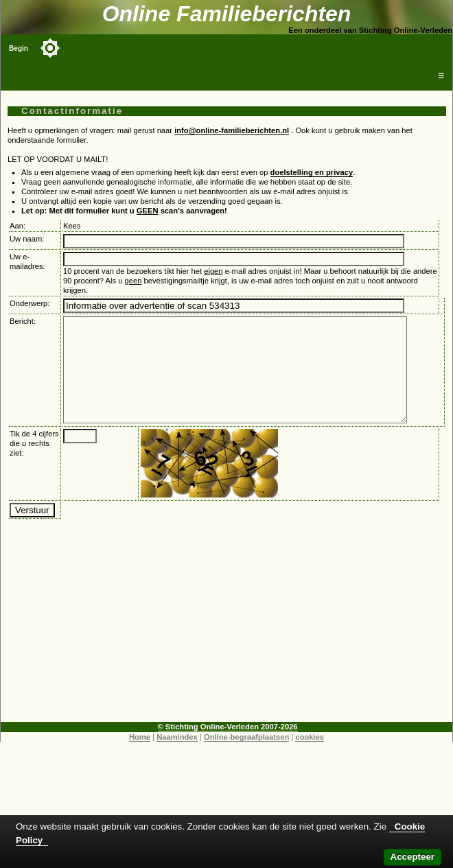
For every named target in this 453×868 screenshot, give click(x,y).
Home (140, 758)
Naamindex (177, 758)
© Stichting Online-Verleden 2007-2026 (228, 747)
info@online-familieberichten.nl (232, 130)
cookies (310, 758)
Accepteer (413, 857)
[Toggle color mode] (50, 48)
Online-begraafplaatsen (246, 758)
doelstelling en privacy (312, 172)
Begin (19, 48)
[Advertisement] (227, 646)
